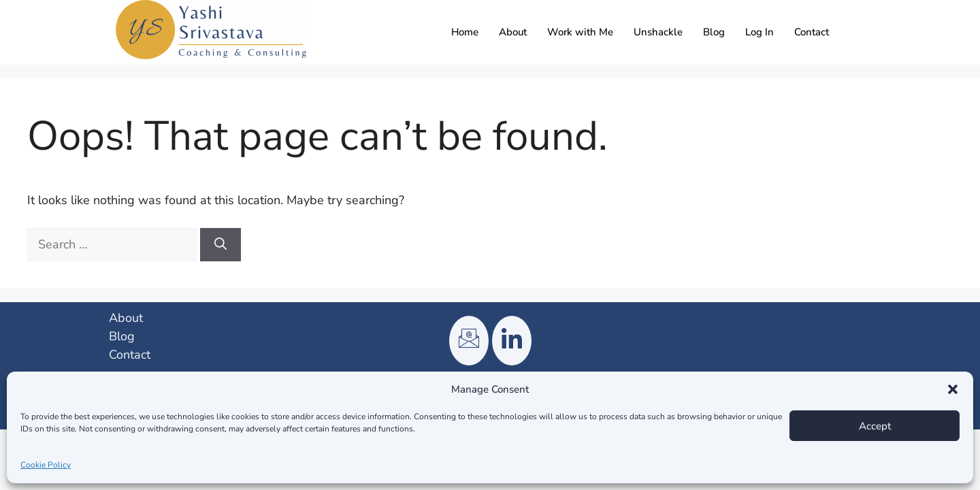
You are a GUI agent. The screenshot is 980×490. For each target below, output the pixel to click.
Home (465, 32)
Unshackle (658, 32)
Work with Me (580, 32)
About (513, 32)
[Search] (220, 245)
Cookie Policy (46, 465)
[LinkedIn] (512, 341)
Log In (759, 32)
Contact (812, 32)
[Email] (469, 341)
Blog (714, 32)
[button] (953, 389)
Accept (875, 426)
